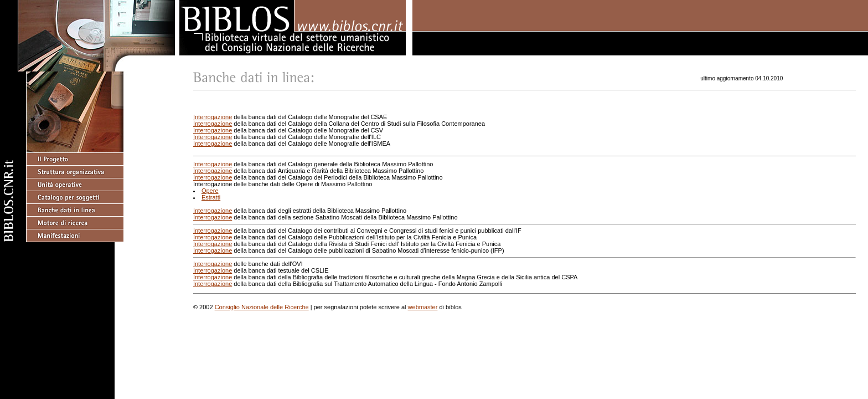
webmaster (423, 307)
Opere (210, 191)
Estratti (211, 197)
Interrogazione (213, 117)
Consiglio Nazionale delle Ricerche (262, 307)
